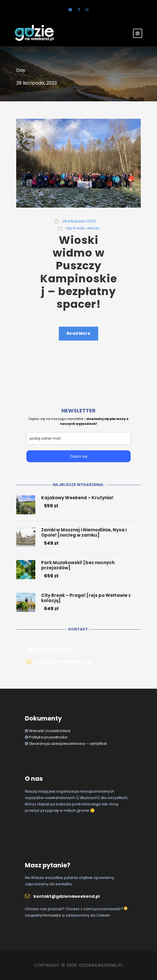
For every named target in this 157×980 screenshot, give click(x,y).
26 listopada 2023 (79, 221)
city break (75, 228)
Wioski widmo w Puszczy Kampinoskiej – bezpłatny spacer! (79, 272)
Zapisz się (78, 456)
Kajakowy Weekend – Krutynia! (77, 498)
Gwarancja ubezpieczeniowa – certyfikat (68, 744)
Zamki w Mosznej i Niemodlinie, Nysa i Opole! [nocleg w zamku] (84, 532)
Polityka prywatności (48, 737)
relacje (93, 228)
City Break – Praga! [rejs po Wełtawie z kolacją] (86, 598)
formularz (52, 915)
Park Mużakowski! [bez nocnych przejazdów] (78, 565)
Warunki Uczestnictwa (50, 731)
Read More (78, 333)
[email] (78, 438)
